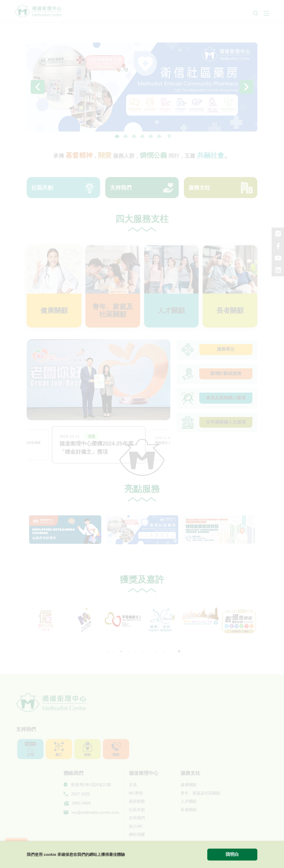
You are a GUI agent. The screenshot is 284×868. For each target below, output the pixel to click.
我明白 (232, 854)
